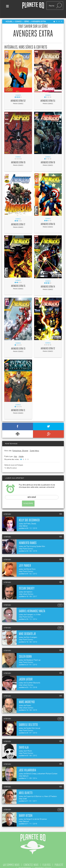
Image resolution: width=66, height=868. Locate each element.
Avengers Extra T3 (18, 344)
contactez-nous (31, 860)
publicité (59, 860)
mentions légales (43, 864)
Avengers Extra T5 (18, 281)
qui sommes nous (11, 860)
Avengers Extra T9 (18, 158)
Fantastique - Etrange (20, 446)
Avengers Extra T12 (18, 96)
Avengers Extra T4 (48, 282)
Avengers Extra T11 (48, 96)
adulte (21, 451)
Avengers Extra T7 (18, 220)
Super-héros (34, 446)
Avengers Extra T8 (48, 158)
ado (15, 451)
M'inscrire (28, 498)
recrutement (25, 864)
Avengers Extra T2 (48, 344)
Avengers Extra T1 (18, 405)
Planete (33, 6)
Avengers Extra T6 (48, 219)
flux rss (47, 860)
